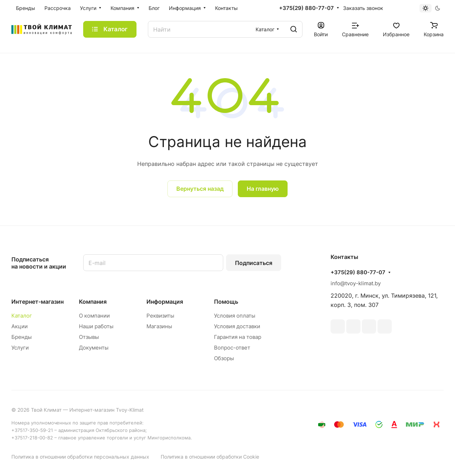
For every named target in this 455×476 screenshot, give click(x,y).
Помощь (226, 302)
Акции (20, 326)
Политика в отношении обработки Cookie (210, 457)
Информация (165, 302)
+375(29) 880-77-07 (306, 8)
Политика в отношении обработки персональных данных (80, 457)
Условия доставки (237, 326)
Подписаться (254, 263)
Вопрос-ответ (232, 348)
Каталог (22, 316)
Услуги (20, 348)
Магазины (159, 326)
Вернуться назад (200, 189)
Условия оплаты (235, 316)
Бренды (22, 337)
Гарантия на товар (238, 337)
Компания (93, 302)
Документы (94, 348)
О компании (94, 316)
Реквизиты (160, 316)
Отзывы (89, 337)
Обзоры (224, 358)
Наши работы (96, 326)
